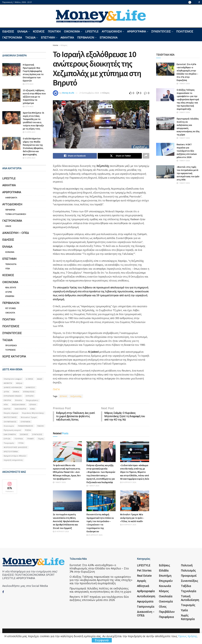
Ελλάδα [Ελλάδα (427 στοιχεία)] (19, 400)
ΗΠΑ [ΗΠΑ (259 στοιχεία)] (6, 404)
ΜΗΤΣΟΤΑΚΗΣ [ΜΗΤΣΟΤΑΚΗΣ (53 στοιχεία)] (10, 417)
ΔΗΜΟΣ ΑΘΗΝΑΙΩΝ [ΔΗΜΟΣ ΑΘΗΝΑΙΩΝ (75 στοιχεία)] (13, 387)
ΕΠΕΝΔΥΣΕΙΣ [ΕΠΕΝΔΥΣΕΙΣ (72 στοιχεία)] (29, 392)
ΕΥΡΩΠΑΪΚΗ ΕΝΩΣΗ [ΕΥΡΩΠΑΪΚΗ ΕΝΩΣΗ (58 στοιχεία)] (13, 396)
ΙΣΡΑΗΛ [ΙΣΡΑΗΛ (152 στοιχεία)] (33, 404)
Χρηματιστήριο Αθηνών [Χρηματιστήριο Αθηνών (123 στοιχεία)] (15, 456)
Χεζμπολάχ (76, 396)
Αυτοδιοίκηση (112, 31)
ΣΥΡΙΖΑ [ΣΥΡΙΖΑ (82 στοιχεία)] (7, 439)
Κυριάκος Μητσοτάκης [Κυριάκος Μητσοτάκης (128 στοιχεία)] (33, 413)
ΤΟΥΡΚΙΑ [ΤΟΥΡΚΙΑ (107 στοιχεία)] (19, 439)
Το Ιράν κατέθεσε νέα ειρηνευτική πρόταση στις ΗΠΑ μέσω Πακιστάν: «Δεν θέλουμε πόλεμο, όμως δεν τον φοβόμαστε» (67, 472)
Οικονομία (72, 31)
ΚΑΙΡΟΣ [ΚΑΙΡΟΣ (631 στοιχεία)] (7, 409)
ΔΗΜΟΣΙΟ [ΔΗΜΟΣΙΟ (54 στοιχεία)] (30, 387)
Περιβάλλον (86, 37)
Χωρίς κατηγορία (14, 356)
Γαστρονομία (12, 37)
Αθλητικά (67, 37)
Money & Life (68, 93)
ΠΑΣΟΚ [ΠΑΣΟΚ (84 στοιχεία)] (41, 426)
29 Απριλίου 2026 (128, 483)
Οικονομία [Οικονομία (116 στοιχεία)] (9, 426)
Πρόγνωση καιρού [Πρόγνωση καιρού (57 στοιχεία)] (12, 430)
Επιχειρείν (10, 296)
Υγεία (8, 269)
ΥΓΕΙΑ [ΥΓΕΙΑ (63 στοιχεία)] (21, 443)
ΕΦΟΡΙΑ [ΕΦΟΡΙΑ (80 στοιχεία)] (7, 400)
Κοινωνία (10, 252)
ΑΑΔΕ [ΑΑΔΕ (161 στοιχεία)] (40, 379)
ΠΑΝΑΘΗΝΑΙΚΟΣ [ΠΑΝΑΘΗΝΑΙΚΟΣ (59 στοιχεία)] (26, 426)
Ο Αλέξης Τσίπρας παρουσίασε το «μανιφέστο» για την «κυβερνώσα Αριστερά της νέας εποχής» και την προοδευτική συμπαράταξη (188, 99)
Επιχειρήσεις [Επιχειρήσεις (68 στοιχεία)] (32, 400)
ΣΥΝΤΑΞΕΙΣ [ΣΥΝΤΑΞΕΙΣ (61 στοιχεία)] (37, 434)
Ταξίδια (30, 37)
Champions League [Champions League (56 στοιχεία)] (13, 379)
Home (56, 45)
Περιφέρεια (10, 210)
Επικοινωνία (109, 37)
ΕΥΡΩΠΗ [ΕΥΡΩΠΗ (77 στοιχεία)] (30, 396)
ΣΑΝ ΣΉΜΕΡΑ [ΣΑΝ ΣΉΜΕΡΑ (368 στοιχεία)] (10, 434)
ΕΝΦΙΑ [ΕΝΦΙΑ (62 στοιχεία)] (16, 392)
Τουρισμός (10, 350)
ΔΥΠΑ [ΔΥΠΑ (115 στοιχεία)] (6, 392)
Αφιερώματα (11, 198)
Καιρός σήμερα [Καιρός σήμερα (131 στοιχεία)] (11, 413)
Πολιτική (54, 31)
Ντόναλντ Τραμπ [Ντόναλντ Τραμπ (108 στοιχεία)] (29, 417)
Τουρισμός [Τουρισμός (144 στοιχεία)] (9, 443)
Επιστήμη (48, 37)
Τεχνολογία (11, 264)
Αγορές (9, 292)
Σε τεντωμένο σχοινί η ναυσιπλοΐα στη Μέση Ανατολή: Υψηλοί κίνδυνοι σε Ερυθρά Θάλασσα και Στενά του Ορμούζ (66, 522)
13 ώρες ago (29, 158)
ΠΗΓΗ (56, 390)
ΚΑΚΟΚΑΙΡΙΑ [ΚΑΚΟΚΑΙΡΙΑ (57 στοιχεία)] (21, 409)
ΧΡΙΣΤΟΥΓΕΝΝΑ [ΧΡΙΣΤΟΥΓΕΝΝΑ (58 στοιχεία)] (11, 451)
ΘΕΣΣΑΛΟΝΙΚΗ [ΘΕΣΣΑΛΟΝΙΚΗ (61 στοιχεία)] (19, 404)
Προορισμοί (11, 346)
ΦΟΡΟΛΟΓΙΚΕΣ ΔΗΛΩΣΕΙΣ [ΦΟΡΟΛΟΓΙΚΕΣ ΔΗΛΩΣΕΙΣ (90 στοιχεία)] (15, 447)
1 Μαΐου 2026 (59, 483)
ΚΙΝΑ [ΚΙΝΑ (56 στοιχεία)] (33, 409)
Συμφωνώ (102, 640)
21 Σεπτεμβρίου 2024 (89, 93)
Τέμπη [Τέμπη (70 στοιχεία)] (41, 439)
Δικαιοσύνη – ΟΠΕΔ (16, 233)
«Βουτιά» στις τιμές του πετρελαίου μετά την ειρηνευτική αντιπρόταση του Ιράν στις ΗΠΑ (188, 173)
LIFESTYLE (92, 31)
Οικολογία (10, 313)
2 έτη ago (28, 84)
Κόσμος (39, 31)
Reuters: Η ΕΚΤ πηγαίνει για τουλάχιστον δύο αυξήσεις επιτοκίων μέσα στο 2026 (187, 151)
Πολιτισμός (185, 31)
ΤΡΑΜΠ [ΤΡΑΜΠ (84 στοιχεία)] (30, 439)
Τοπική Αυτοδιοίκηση (16, 214)
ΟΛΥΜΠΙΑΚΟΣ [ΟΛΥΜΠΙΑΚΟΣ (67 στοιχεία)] (10, 422)
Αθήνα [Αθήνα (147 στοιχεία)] (19, 383)
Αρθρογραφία (136, 31)
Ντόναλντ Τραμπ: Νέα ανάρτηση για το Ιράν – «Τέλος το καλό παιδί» (132, 518)
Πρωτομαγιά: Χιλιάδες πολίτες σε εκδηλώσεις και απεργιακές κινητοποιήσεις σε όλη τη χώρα (100, 590)
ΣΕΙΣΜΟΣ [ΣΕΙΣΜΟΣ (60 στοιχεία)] (24, 434)
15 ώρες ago (29, 132)
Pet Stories (10, 308)
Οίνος (8, 226)
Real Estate (11, 288)
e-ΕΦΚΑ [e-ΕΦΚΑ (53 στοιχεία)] (29, 379)
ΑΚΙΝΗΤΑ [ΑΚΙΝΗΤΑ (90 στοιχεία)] (8, 383)
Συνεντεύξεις (161, 31)
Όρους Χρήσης (188, 636)
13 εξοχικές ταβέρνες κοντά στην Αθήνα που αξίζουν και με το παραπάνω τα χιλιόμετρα (34, 97)
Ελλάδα (22, 31)
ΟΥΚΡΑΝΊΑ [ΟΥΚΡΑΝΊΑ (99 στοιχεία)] (26, 422)
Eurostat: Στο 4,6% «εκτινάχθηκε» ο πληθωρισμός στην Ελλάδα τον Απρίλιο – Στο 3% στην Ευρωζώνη (99, 569)
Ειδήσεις (8, 31)
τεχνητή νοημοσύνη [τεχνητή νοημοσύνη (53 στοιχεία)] (13, 460)
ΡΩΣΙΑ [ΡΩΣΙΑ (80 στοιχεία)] (28, 430)
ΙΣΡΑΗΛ (63, 396)
